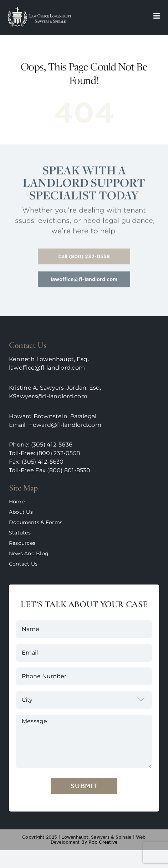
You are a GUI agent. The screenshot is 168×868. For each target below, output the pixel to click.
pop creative (102, 842)
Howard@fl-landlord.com (65, 425)
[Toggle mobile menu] (157, 16)
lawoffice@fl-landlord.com (47, 368)
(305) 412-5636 (52, 445)
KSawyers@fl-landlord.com (48, 396)
